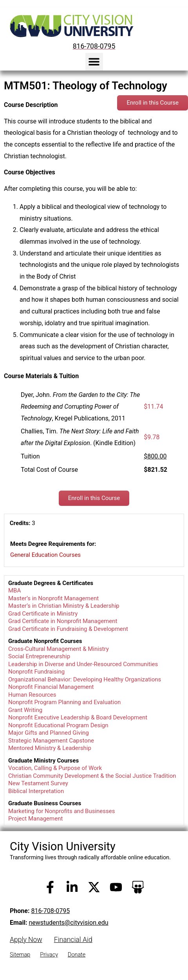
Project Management (35, 819)
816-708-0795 (50, 911)
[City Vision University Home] (70, 26)
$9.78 (152, 437)
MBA (14, 591)
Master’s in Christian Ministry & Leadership (64, 606)
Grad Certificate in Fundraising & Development (68, 629)
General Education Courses (45, 555)
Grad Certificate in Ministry (43, 614)
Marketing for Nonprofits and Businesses (61, 811)
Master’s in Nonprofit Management (53, 598)
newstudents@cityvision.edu (68, 923)
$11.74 (153, 407)
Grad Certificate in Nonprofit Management (63, 621)
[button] (94, 62)
